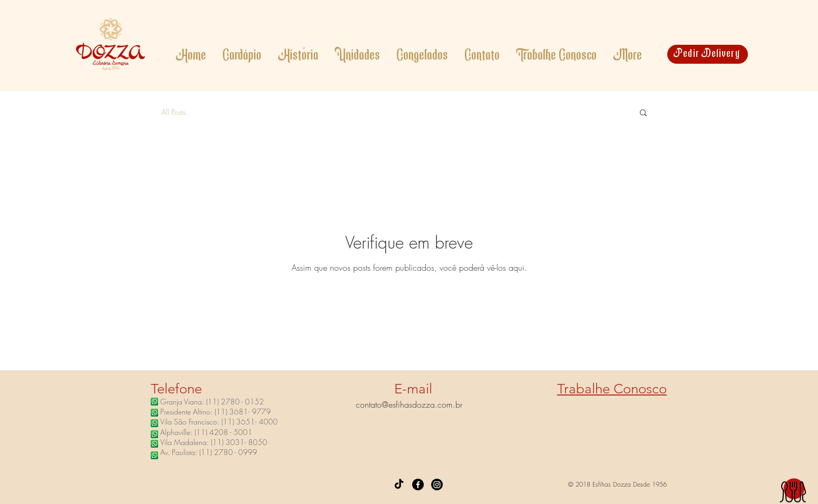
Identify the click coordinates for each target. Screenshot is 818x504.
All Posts (173, 112)
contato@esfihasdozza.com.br (409, 404)
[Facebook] (418, 485)
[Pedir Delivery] (708, 54)
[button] (643, 113)
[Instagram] (437, 485)
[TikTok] (399, 485)
